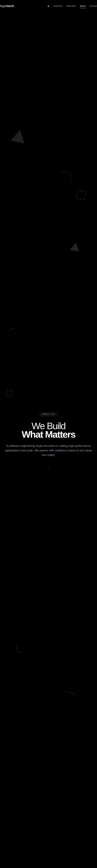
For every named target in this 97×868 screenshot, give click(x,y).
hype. (7, 6)
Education (71, 6)
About (83, 6)
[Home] (48, 6)
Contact (93, 6)
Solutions (58, 6)
